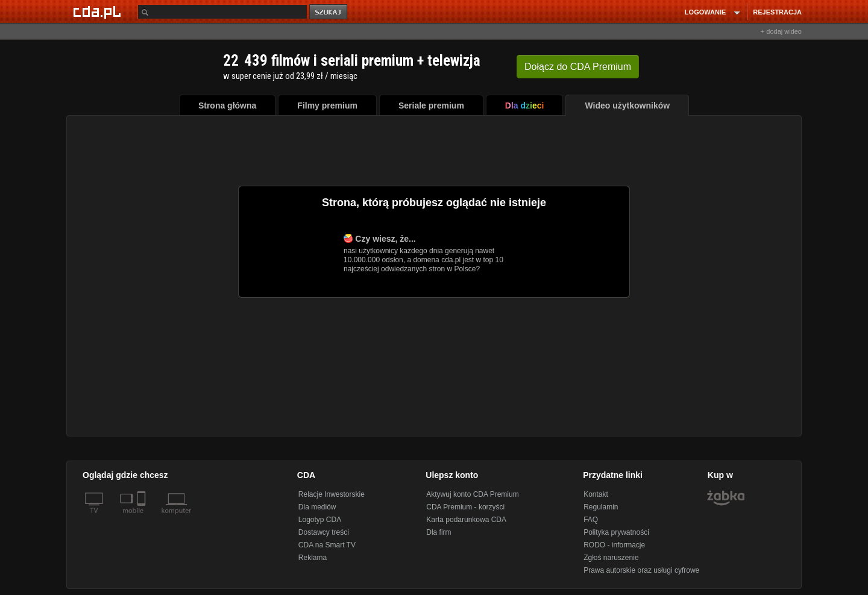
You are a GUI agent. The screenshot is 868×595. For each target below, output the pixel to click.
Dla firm (439, 532)
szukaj (329, 12)
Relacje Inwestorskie (332, 494)
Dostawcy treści (324, 532)
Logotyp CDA (320, 520)
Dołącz (578, 67)
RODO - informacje (614, 545)
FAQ (591, 520)
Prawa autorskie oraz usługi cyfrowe (641, 570)
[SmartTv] (143, 518)
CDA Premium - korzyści (465, 507)
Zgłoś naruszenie (611, 558)
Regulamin (601, 507)
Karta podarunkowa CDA (466, 520)
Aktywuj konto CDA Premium (472, 494)
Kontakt (596, 494)
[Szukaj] (222, 12)
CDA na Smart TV (327, 545)
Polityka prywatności (616, 532)
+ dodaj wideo (781, 31)
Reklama (313, 558)
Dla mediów (317, 507)
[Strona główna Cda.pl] (99, 11)
